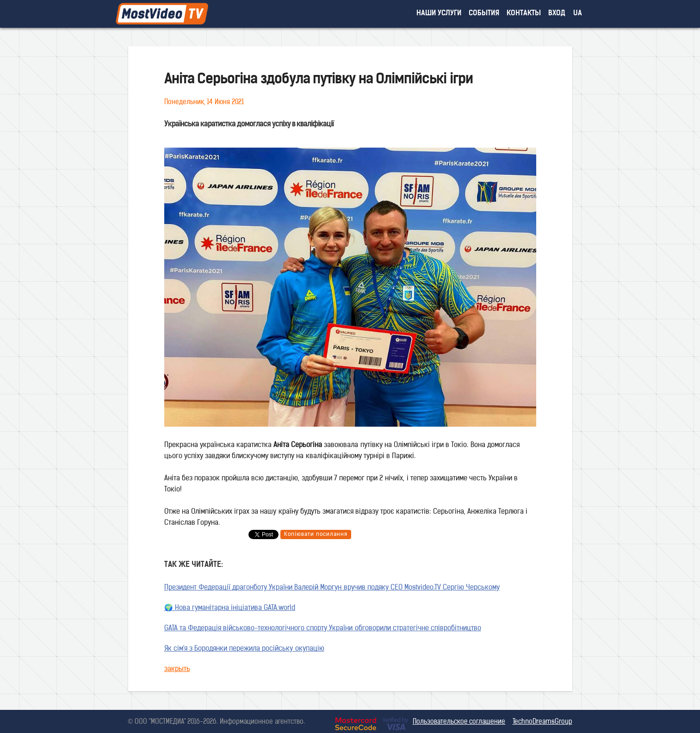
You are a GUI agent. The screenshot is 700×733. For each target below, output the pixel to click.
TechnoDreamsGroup (542, 722)
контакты (524, 14)
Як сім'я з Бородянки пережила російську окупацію (244, 649)
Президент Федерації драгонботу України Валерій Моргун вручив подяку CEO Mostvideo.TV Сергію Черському (332, 588)
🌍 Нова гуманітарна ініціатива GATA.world (230, 608)
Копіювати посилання (316, 534)
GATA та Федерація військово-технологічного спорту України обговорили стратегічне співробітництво (323, 629)
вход (557, 14)
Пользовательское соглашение (459, 722)
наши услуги (439, 14)
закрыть (177, 669)
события (484, 14)
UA (578, 14)
